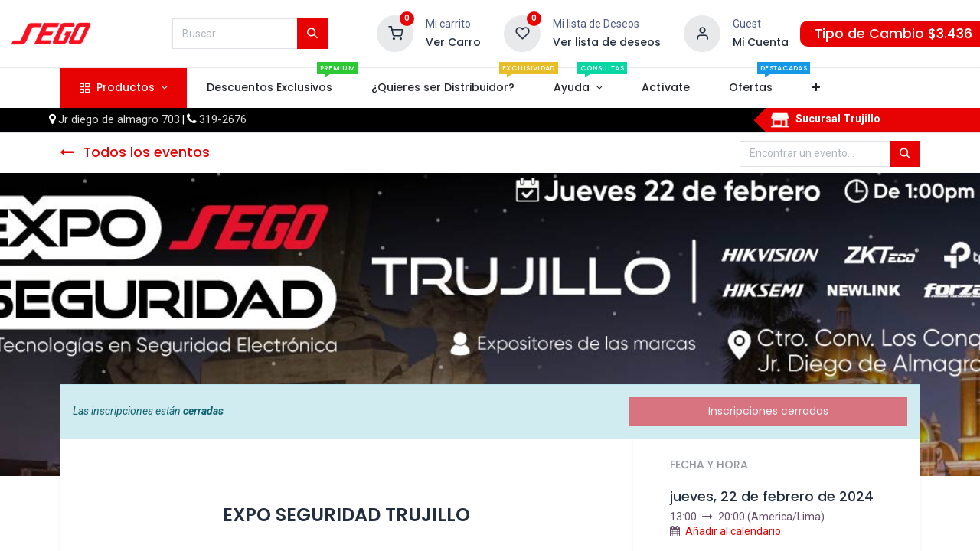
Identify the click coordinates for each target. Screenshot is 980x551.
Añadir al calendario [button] (733, 531)
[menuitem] (269, 88)
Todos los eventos (135, 152)
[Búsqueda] (312, 34)
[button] (816, 88)
